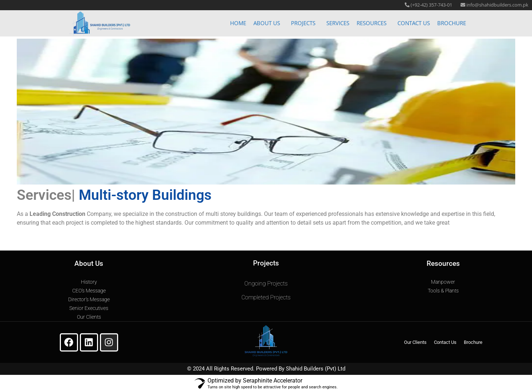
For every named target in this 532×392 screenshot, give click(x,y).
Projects (303, 20)
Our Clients (89, 317)
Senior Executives (89, 308)
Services (338, 20)
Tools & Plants (443, 291)
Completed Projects (266, 297)
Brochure (452, 20)
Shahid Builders (305, 369)
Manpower (443, 282)
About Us (267, 20)
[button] (269, 21)
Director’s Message (89, 299)
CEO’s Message (89, 291)
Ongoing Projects (266, 284)
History (89, 282)
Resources (372, 20)
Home (238, 20)
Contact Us (414, 20)
